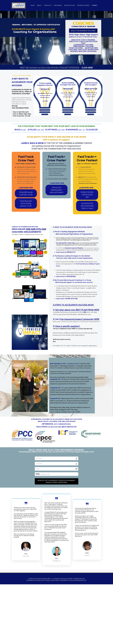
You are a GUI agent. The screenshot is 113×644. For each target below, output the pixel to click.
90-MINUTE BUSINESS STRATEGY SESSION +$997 (87, 195)
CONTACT (95, 5)
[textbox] (22, 103)
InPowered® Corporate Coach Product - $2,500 (26, 193)
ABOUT (39, 5)
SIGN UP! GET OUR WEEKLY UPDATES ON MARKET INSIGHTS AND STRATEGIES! (57, 481)
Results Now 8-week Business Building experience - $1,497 (26, 203)
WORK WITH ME (69, 5)
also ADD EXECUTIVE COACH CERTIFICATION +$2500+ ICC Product (87, 206)
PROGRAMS (58, 5)
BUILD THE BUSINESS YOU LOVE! (83, 31)
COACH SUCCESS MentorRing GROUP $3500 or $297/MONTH (56, 190)
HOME (33, 5)
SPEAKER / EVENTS (83, 5)
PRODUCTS (48, 5)
